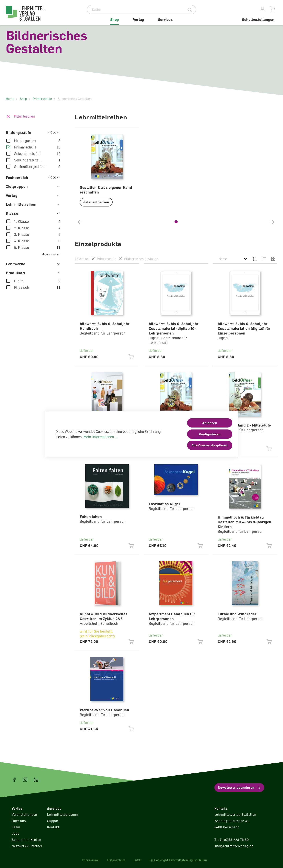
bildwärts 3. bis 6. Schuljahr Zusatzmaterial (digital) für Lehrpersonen (174, 328)
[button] (176, 222)
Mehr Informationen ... (101, 437)
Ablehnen (210, 423)
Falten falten (91, 517)
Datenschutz (116, 860)
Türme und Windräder (237, 614)
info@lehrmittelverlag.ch (234, 846)
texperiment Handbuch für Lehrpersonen (172, 616)
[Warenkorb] (272, 9)
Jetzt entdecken (96, 202)
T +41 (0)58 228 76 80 (232, 840)
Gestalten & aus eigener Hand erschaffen (106, 190)
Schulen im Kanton (27, 840)
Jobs (16, 833)
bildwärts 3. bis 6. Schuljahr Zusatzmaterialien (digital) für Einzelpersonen (244, 328)
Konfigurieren (210, 434)
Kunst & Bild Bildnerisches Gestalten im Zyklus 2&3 (104, 616)
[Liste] (264, 259)
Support (53, 821)
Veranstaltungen (24, 815)
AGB (138, 860)
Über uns (19, 821)
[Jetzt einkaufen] (131, 357)
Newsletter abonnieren (236, 788)
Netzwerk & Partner (27, 846)
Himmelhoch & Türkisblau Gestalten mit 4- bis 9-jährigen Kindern (245, 522)
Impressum (90, 860)
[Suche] (136, 10)
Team (16, 827)
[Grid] (273, 259)
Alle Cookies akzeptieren (210, 445)
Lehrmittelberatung (62, 815)
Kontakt (53, 827)
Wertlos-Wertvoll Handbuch (105, 710)
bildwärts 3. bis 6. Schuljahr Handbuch (105, 326)
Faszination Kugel (164, 504)
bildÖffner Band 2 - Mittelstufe (244, 425)
